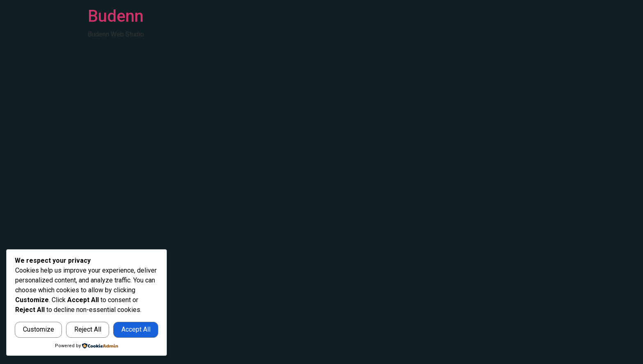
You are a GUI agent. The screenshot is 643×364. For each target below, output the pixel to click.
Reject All (88, 329)
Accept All (136, 329)
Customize (39, 329)
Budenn (116, 16)
